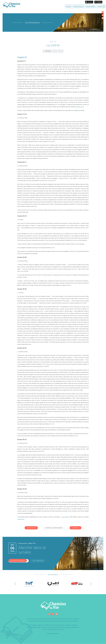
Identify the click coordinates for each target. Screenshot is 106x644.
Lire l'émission (38, 561)
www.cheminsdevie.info (63, 619)
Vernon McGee (65, 517)
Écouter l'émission (19, 561)
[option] (29, 584)
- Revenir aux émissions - (54, 528)
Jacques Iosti (21, 519)
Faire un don (91, 6)
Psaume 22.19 (80, 107)
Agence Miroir (56, 634)
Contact (100, 6)
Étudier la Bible (80, 6)
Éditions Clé (42, 621)
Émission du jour (68, 6)
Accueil (58, 6)
